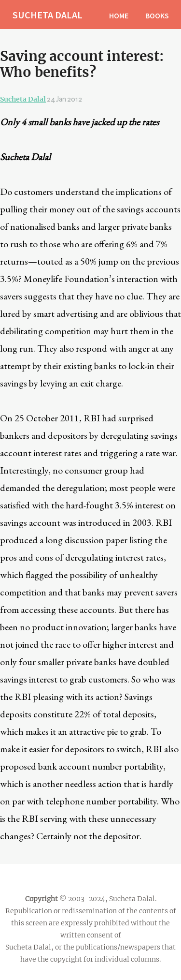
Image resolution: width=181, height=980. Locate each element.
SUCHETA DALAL (48, 15)
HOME (119, 15)
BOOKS (157, 15)
